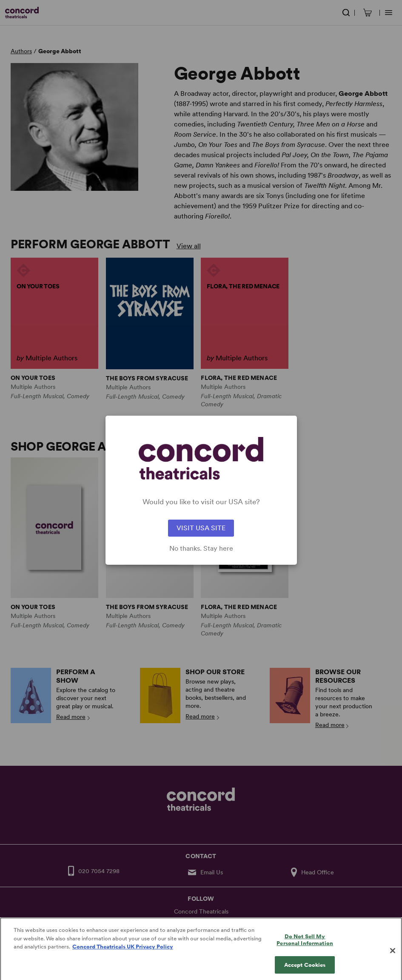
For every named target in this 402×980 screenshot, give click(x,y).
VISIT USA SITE (201, 528)
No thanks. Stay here (201, 549)
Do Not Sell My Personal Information (305, 945)
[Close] (393, 956)
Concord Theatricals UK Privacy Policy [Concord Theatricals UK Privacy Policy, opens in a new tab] (123, 952)
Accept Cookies (305, 970)
